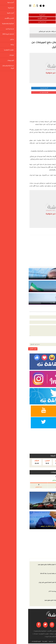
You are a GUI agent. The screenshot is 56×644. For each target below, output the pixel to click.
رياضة (24, 634)
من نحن (23, 641)
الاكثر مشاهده (42, 560)
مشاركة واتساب (42, 88)
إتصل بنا (17, 641)
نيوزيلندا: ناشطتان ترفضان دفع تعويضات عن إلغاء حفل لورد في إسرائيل (31, 31)
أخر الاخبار (51, 560)
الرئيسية (51, 29)
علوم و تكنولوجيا (16, 634)
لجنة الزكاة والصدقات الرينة (25, 637)
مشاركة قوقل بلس (16, 92)
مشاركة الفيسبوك (16, 88)
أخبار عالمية (42, 18)
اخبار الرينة (14, 15)
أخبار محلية (42, 15)
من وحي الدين (14, 22)
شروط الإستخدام (8, 641)
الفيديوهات (37, 637)
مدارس (28, 634)
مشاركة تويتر (42, 92)
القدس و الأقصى (14, 18)
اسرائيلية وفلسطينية (42, 22)
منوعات (7, 634)
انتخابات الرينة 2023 (37, 634)
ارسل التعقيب (5, 349)
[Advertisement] (41, 107)
